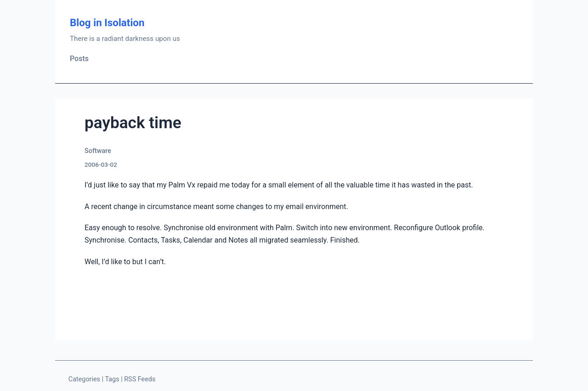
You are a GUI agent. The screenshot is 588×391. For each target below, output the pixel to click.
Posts (79, 59)
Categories (84, 379)
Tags (112, 379)
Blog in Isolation (107, 23)
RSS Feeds (140, 379)
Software (98, 151)
